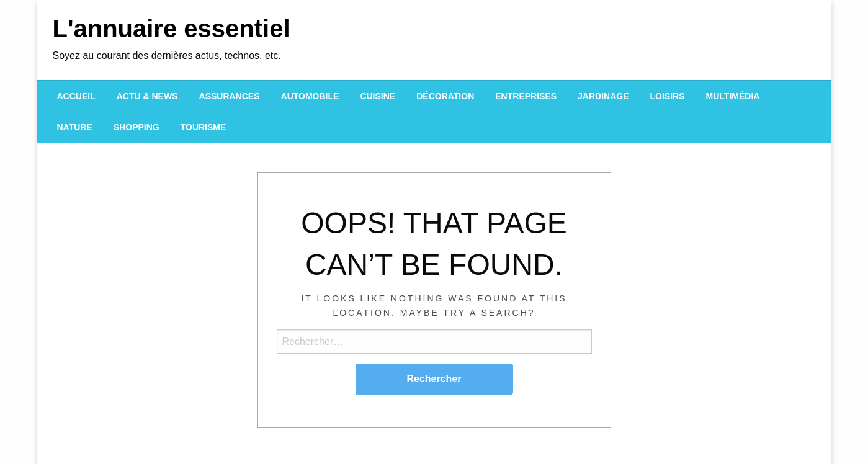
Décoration (445, 96)
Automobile (310, 96)
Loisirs (668, 96)
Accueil (76, 96)
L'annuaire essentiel (172, 29)
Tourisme (204, 127)
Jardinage (603, 96)
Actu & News (147, 96)
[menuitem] (76, 96)
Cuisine (378, 96)
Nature (75, 127)
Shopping (136, 127)
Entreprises (526, 96)
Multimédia (733, 96)
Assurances (230, 96)
